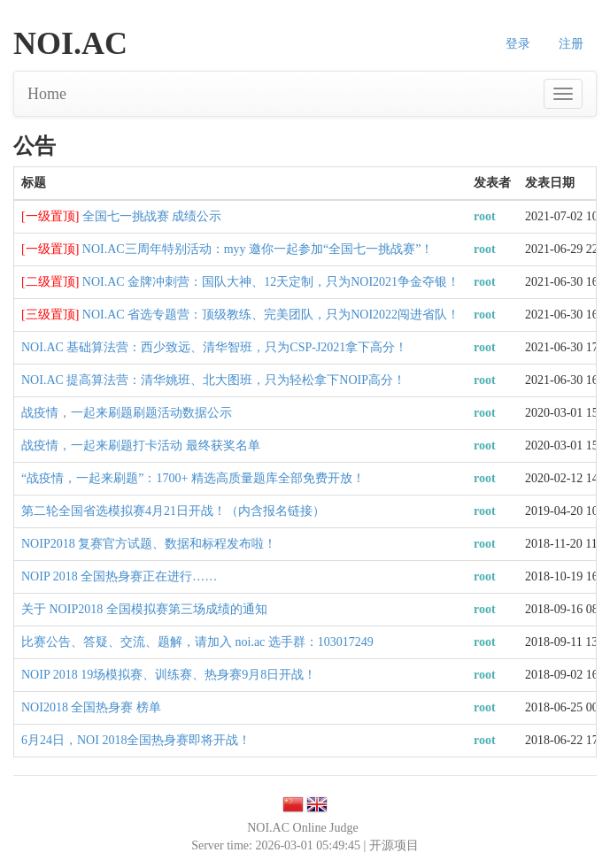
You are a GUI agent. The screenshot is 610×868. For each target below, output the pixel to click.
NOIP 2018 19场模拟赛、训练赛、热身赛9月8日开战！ (169, 675)
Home (47, 94)
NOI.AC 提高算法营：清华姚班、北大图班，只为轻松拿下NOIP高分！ (213, 380)
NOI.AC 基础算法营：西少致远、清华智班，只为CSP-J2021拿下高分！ (214, 347)
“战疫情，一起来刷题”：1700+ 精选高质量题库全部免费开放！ (193, 478)
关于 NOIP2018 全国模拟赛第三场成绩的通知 (144, 609)
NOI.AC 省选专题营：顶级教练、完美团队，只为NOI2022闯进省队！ (271, 315)
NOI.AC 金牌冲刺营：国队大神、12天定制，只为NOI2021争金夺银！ (271, 282)
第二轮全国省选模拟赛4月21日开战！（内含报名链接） (173, 511)
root (485, 216)
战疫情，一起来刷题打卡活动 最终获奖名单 (141, 446)
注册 (571, 44)
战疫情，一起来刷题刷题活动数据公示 (127, 413)
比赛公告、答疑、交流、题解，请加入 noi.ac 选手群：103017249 (197, 642)
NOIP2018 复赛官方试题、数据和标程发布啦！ (149, 544)
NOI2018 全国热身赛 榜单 (91, 707)
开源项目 (394, 845)
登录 (518, 44)
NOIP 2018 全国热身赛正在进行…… (119, 576)
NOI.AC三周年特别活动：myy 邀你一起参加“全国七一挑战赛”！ (258, 249)
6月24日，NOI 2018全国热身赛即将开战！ (136, 740)
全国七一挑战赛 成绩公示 (152, 216)
